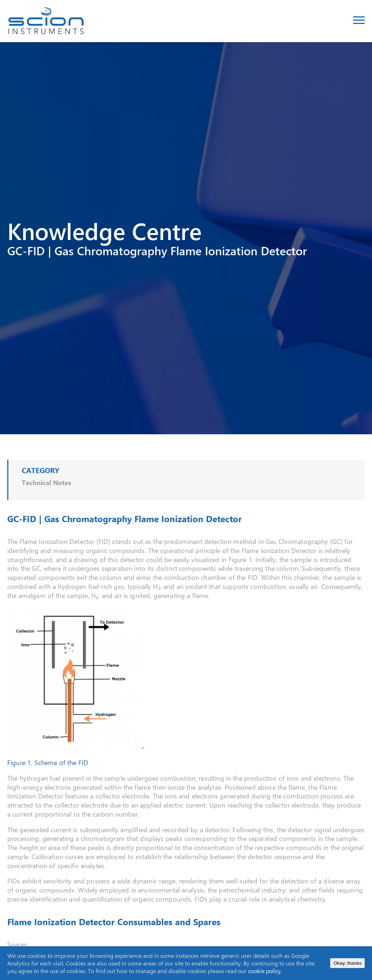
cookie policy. (265, 971)
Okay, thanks (347, 963)
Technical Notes (46, 483)
